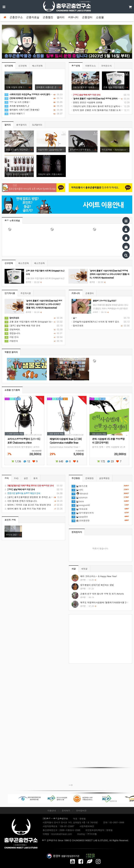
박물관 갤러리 (11, 352)
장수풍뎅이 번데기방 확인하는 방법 (97, 585)
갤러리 (61, 17)
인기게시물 (10, 293)
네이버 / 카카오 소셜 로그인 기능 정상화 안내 (33, 505)
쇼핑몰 (100, 17)
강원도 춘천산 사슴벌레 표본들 (87, 102)
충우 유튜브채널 (12, 220)
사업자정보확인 (87, 826)
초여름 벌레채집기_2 (17, 106)
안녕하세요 (12, 329)
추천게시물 (26, 293)
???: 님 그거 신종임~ (17, 102)
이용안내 (52, 810)
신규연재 (23, 66)
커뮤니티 (73, 17)
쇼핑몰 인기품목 (12, 390)
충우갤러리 (21, 125)
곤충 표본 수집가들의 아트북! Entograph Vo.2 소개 (31, 322)
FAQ (16, 478)
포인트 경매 (10, 520)
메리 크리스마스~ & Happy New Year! (99, 576)
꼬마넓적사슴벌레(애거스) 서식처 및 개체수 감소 (95, 322)
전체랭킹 (90, 478)
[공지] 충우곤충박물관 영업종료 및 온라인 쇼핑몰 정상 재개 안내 (33, 497)
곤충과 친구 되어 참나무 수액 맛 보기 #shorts (102, 594)
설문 (26, 478)
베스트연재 (37, 66)
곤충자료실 (33, 17)
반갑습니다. (13, 333)
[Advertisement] (100, 639)
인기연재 (9, 66)
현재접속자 (77, 532)
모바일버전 (81, 810)
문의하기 (66, 810)
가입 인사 (12, 337)
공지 (7, 478)
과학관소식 (106, 66)
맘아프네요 (77, 325)
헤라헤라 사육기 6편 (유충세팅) (22, 110)
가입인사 (11, 341)
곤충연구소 (16, 17)
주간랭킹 (76, 478)
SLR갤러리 (37, 125)
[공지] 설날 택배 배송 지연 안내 (22, 325)
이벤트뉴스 (91, 66)
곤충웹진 (48, 17)
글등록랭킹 (104, 478)
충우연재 (76, 66)
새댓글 (84, 569)
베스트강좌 (39, 263)
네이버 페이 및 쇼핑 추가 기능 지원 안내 (33, 509)
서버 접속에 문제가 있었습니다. (33, 501)
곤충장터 (87, 17)
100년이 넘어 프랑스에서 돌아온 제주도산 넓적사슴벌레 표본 (101, 106)
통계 (35, 478)
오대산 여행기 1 (15, 113)
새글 (74, 569)
